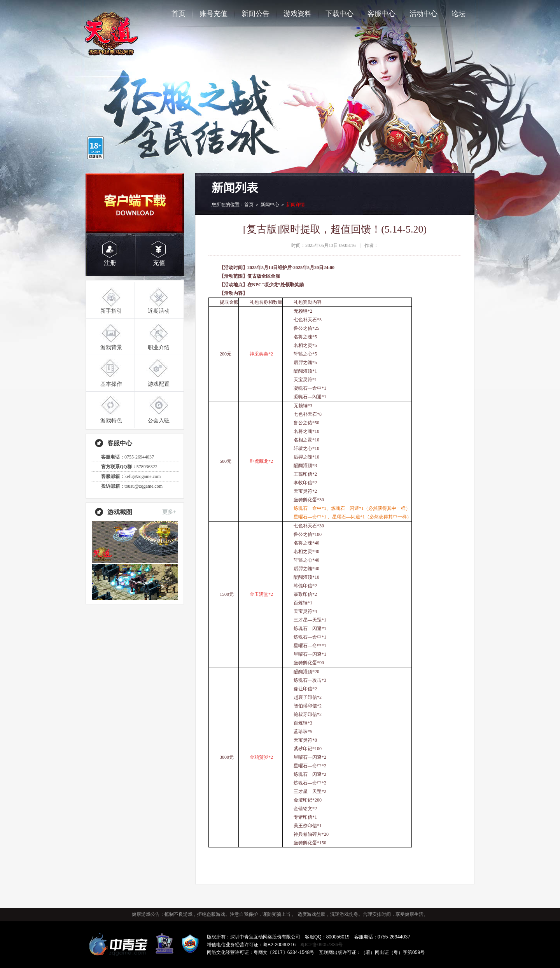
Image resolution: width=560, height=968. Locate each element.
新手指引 (111, 311)
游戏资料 (297, 14)
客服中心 (381, 14)
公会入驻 (159, 420)
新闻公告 (255, 14)
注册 (110, 263)
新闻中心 (270, 205)
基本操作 (111, 384)
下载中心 (339, 14)
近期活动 (159, 311)
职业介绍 (159, 347)
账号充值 (213, 14)
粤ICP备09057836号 (321, 945)
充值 (159, 263)
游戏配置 (159, 384)
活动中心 (423, 14)
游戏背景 (111, 347)
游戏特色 (111, 420)
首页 (178, 14)
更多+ (169, 512)
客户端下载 (135, 203)
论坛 (458, 14)
